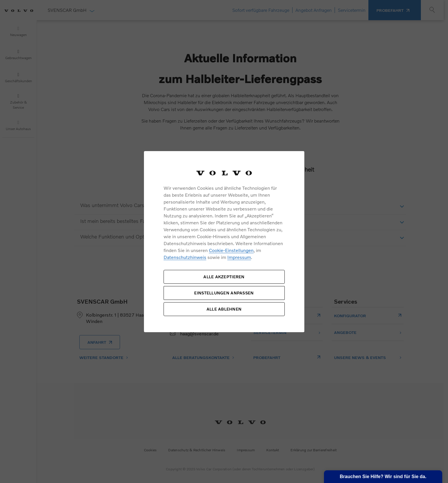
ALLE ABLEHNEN (224, 309)
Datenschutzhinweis (185, 257)
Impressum (239, 257)
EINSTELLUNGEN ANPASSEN (224, 293)
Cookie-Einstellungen (231, 250)
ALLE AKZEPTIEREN (224, 277)
